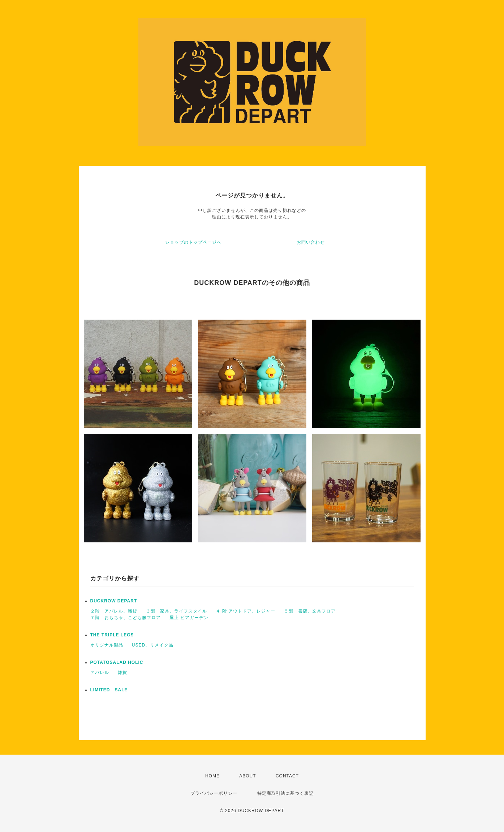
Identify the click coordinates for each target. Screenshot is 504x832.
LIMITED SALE (109, 690)
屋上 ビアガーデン (189, 618)
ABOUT (247, 776)
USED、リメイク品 (153, 645)
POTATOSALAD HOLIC (117, 662)
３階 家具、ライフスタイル (176, 611)
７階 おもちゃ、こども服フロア (126, 618)
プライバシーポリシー (214, 793)
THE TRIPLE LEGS (112, 635)
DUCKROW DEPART (114, 601)
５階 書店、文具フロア (310, 611)
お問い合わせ (311, 242)
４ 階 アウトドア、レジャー (245, 611)
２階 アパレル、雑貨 (114, 611)
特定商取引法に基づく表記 (285, 793)
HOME (212, 776)
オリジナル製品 (107, 645)
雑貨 (122, 673)
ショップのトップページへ (193, 242)
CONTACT (287, 776)
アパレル (100, 673)
